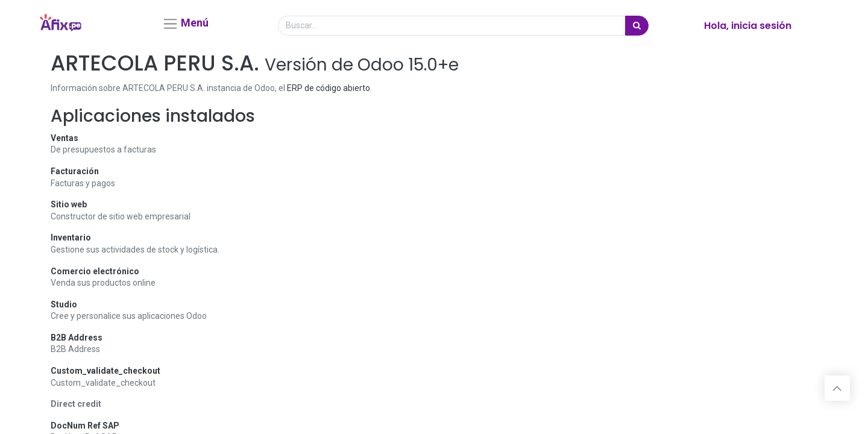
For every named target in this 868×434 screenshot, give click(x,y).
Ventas (64, 142)
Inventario (71, 242)
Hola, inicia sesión (748, 28)
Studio (64, 309)
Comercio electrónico (95, 275)
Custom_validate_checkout (105, 376)
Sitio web (69, 209)
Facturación (75, 176)
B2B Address (77, 342)
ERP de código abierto (329, 93)
